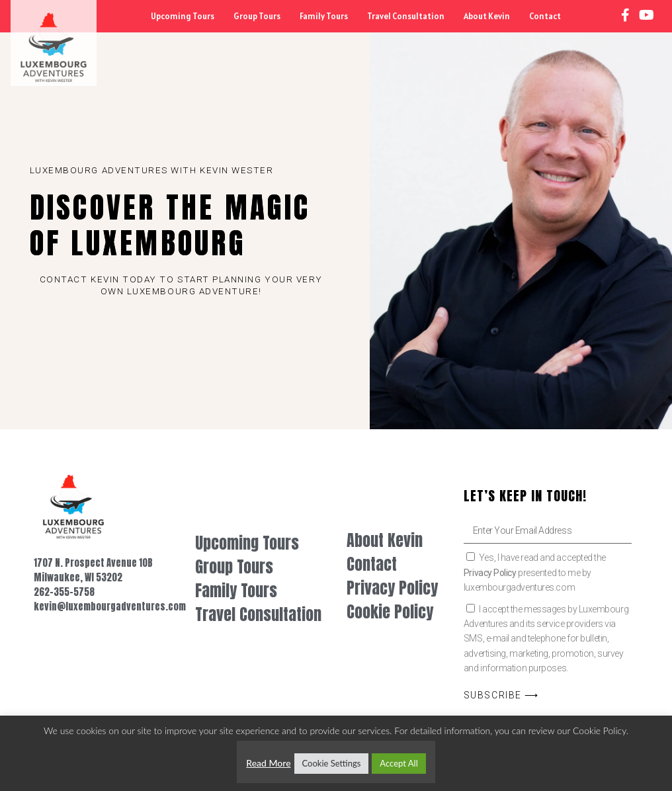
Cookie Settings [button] (332, 763)
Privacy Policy (490, 573)
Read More (268, 763)
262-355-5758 (64, 592)
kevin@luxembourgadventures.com (110, 606)
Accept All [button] (399, 763)
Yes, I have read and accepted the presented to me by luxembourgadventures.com (535, 572)
